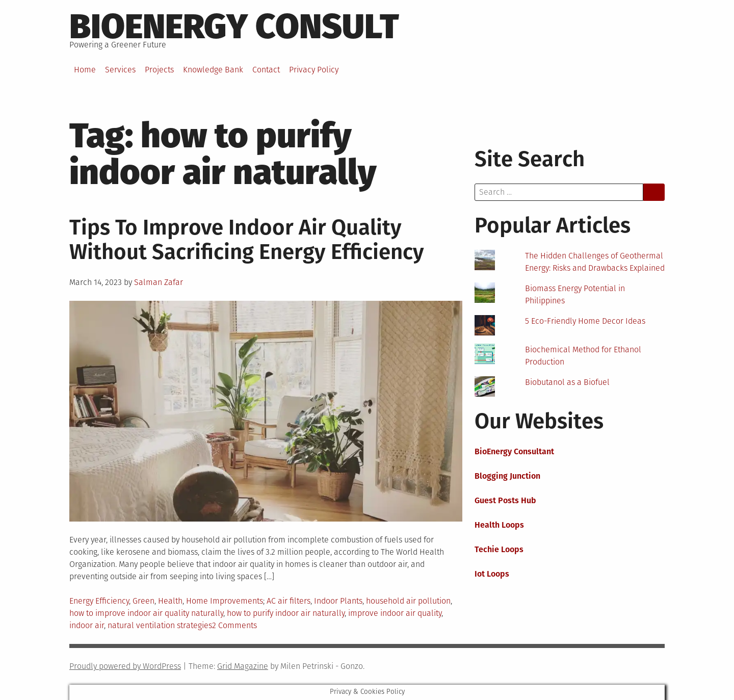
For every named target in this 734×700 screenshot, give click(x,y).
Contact (266, 70)
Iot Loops (492, 574)
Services (120, 70)
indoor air (87, 625)
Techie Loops (499, 549)
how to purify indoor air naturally (286, 613)
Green (143, 601)
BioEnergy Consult (234, 27)
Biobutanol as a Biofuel (567, 382)
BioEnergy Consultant (514, 451)
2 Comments (234, 625)
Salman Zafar (159, 282)
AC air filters (289, 601)
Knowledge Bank (213, 70)
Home (85, 70)
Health (170, 601)
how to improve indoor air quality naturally (146, 613)
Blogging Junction (507, 476)
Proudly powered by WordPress (125, 666)
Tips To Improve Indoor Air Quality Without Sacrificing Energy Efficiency (247, 240)
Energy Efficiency (99, 601)
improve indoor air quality (395, 613)
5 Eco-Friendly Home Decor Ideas (585, 321)
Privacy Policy (314, 70)
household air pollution (408, 601)
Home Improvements (225, 601)
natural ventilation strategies (160, 625)
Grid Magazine (243, 666)
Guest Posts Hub (505, 500)
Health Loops (499, 525)
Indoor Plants (338, 601)
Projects (159, 70)
